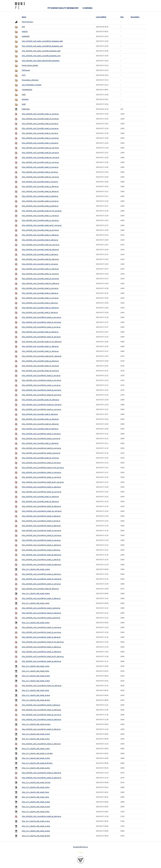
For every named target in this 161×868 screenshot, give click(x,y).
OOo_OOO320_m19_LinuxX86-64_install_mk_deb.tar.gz (42, 686)
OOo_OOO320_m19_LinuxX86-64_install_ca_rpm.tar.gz (41, 531)
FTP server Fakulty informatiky (63, 8)
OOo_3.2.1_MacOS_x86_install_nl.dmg (36, 787)
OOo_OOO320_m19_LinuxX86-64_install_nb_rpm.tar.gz (41, 632)
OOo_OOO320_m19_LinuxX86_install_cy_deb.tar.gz (40, 346)
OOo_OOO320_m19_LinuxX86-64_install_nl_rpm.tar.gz (41, 434)
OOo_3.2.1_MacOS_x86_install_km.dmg (36, 724)
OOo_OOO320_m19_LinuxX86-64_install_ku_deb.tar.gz (41, 613)
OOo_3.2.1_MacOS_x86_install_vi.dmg (36, 666)
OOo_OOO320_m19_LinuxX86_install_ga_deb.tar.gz (40, 361)
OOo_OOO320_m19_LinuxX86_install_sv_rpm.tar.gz (40, 138)
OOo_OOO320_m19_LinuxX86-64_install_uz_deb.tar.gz (41, 652)
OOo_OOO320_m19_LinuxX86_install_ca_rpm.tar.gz (40, 274)
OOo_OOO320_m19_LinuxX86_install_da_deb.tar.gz (40, 250)
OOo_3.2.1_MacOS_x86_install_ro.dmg (36, 821)
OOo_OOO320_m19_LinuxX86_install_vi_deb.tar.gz (40, 254)
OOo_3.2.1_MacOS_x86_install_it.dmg (35, 797)
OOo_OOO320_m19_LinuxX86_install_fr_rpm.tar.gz (40, 133)
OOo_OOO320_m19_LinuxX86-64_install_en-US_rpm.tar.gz (43, 468)
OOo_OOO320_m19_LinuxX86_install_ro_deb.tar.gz (40, 443)
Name (24, 17)
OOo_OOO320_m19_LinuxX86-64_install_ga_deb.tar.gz (41, 661)
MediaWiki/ (26, 36)
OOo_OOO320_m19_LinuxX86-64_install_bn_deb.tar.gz (41, 720)
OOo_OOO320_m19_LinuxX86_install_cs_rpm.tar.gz (40, 114)
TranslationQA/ (27, 90)
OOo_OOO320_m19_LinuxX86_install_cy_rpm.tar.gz (40, 216)
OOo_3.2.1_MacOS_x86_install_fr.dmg (35, 671)
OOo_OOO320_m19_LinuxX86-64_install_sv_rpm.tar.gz (41, 380)
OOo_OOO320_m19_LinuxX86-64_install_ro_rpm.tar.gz (41, 584)
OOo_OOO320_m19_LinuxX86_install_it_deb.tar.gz (40, 303)
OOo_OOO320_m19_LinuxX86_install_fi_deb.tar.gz (40, 414)
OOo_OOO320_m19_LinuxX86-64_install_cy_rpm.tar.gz (41, 477)
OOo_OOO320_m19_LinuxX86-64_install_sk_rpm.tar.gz (41, 322)
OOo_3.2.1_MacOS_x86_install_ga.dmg (36, 768)
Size (122, 17)
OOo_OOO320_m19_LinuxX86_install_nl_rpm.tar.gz (40, 167)
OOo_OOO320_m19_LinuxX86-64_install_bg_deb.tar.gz (41, 565)
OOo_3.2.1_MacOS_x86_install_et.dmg (36, 739)
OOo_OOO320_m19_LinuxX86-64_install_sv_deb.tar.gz (41, 545)
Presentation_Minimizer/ (30, 80)
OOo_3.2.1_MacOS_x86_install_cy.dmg (36, 749)
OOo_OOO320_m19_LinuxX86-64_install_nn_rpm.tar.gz (41, 627)
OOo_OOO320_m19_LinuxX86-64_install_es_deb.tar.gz (41, 574)
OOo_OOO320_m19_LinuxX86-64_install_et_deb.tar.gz (41, 637)
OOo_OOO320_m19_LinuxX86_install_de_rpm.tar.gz (40, 458)
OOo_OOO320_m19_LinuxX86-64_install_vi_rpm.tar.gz (41, 385)
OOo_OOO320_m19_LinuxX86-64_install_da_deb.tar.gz (41, 555)
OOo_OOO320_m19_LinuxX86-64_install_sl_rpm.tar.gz (41, 327)
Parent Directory (27, 22)
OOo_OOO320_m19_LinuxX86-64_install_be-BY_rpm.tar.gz (43, 482)
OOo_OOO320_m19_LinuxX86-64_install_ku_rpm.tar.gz (41, 448)
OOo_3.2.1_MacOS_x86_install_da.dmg (36, 700)
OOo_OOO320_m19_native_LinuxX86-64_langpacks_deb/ (42, 41)
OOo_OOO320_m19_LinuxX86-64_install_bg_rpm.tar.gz (41, 395)
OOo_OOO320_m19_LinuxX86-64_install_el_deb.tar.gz (41, 729)
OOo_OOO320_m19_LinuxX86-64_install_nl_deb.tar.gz (41, 598)
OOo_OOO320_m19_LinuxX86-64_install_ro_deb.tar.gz (41, 744)
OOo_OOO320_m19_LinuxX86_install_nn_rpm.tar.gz (40, 366)
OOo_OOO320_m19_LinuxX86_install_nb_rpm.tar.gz (40, 371)
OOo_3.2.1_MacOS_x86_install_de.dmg (36, 836)
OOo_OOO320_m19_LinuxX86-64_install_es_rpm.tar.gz (41, 409)
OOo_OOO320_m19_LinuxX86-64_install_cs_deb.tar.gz (41, 487)
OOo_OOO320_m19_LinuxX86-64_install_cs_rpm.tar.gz (41, 317)
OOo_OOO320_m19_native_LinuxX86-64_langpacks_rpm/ (42, 46)
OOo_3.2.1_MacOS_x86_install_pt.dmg (36, 623)
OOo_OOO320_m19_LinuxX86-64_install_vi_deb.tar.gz (41, 560)
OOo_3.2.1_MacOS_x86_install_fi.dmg (35, 792)
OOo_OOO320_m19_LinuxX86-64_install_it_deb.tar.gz (41, 608)
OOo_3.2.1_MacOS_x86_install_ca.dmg (36, 802)
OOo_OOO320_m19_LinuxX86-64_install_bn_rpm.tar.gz (41, 535)
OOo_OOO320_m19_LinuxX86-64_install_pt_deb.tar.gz (41, 526)
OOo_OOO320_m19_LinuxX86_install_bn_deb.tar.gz (40, 424)
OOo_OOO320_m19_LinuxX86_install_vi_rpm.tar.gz (40, 143)
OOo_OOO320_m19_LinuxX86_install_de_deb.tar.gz (40, 589)
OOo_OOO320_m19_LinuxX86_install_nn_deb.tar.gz (40, 497)
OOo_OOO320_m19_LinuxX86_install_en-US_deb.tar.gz (42, 342)
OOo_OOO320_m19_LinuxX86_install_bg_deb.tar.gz (40, 259)
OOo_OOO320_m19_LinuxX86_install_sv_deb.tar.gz (40, 235)
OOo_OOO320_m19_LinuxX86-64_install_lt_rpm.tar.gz (41, 453)
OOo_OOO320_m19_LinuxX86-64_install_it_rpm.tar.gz (41, 439)
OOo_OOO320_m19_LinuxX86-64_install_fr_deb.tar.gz (41, 550)
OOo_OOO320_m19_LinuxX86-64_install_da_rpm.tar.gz (41, 390)
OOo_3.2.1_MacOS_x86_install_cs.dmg (36, 569)
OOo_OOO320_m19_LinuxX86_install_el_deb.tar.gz (40, 429)
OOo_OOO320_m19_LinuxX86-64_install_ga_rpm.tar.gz (41, 492)
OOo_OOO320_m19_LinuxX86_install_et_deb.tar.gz (40, 332)
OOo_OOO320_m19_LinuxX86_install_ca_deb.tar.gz (40, 419)
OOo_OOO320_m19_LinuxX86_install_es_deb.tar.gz (40, 269)
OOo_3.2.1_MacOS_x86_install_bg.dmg (36, 695)
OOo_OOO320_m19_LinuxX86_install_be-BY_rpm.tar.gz (42, 225)
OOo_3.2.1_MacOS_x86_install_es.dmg (36, 734)
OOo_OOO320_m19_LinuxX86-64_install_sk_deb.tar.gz (41, 506)
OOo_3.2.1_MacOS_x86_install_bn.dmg (36, 807)
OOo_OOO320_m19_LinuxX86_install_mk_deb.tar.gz (40, 400)
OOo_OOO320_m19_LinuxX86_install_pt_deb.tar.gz (40, 206)
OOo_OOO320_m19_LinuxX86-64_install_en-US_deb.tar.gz (43, 642)
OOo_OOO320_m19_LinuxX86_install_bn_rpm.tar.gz (40, 279)
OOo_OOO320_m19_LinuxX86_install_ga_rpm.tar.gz (40, 230)
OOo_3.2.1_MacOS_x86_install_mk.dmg (36, 783)
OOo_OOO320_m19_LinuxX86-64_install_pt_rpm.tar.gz (41, 337)
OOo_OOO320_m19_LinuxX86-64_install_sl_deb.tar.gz (41, 516)
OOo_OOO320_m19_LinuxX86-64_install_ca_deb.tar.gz (41, 710)
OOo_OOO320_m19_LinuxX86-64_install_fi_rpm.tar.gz (41, 521)
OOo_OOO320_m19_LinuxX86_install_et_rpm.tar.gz (40, 201)
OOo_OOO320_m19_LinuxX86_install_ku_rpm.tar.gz (40, 177)
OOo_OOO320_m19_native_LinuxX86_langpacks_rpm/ (41, 56)
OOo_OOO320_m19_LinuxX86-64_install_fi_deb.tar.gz (41, 705)
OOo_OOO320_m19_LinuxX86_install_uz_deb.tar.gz (40, 351)
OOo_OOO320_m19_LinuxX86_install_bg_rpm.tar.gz (40, 153)
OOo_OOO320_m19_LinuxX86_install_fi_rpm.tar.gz (40, 264)
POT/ (24, 75)
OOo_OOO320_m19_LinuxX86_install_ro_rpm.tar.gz (40, 298)
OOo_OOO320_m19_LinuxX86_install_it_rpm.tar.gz (40, 172)
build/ (24, 104)
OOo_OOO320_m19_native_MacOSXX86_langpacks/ (41, 61)
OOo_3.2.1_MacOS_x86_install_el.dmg (36, 812)
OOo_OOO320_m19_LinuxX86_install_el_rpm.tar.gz (40, 288)
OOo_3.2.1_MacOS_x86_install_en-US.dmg (37, 753)
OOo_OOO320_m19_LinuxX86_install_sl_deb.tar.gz (40, 196)
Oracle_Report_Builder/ (30, 65)
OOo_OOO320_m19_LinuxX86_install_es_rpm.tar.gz (40, 162)
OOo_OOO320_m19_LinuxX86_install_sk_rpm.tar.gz (40, 119)
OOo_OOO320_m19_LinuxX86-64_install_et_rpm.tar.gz (41, 463)
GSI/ (23, 27)
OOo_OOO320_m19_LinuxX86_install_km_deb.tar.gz (40, 283)
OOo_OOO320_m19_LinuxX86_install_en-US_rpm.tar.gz (42, 211)
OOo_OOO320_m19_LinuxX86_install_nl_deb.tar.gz (40, 293)
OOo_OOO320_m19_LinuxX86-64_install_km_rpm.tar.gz (42, 405)
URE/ (24, 95)
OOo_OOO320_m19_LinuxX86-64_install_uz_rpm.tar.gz (41, 472)
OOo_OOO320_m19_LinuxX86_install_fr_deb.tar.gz (40, 240)
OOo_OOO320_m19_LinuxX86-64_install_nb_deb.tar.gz (41, 778)
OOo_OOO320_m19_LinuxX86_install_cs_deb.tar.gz (40, 187)
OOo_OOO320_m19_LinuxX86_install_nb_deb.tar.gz (40, 502)
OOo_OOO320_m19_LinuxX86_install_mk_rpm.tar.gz (41, 245)
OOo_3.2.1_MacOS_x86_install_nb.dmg (36, 831)
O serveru (87, 8)
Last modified (101, 17)
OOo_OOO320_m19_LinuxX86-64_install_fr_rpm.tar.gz (41, 376)
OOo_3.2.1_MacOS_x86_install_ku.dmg (36, 676)
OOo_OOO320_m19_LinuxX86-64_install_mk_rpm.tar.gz (42, 511)
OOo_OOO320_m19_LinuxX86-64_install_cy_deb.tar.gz (41, 647)
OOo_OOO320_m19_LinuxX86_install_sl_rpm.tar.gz (40, 124)
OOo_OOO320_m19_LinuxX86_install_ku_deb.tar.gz (40, 308)
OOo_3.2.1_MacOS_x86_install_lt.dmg (35, 690)
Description (135, 17)
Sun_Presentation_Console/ (32, 85)
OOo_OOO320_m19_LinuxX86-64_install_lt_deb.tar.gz (41, 618)
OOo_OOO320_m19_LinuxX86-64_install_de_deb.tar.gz (41, 816)
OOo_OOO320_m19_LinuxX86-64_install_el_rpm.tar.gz (41, 540)
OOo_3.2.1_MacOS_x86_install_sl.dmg (36, 603)
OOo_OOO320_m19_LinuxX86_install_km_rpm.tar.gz (41, 158)
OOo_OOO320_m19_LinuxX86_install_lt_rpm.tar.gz (40, 182)
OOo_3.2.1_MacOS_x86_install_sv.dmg (36, 681)
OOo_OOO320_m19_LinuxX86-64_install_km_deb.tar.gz (42, 579)
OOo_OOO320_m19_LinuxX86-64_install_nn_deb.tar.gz (41, 773)
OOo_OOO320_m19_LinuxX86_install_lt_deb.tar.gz (40, 313)
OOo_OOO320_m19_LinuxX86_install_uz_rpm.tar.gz (40, 220)
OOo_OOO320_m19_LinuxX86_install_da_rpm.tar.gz (40, 148)
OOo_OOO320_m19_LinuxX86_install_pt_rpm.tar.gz (40, 128)
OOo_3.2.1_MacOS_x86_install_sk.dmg (36, 594)
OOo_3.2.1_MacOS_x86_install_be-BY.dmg (37, 763)
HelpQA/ (25, 32)
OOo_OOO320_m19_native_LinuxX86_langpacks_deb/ (41, 51)
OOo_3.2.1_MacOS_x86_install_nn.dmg (36, 826)
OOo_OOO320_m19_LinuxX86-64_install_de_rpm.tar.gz (41, 715)
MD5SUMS (26, 109)
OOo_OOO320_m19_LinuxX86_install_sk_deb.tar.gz (40, 191)
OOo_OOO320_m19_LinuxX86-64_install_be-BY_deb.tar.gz (43, 657)
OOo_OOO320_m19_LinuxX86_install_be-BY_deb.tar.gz (42, 356)
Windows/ (25, 99)
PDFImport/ (26, 70)
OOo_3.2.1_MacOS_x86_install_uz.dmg (36, 758)
